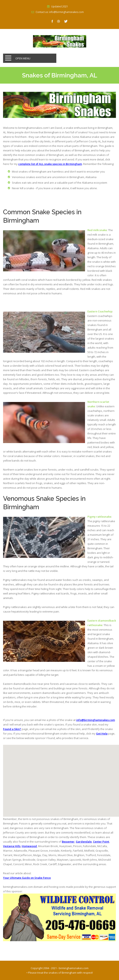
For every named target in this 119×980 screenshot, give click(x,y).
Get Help (102, 734)
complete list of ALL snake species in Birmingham (50, 164)
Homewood (29, 846)
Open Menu (23, 58)
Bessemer (68, 842)
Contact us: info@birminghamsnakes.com (60, 12)
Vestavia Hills (12, 846)
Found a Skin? (12, 729)
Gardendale (84, 842)
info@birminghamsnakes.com (96, 720)
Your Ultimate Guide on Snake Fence (27, 878)
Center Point (101, 842)
